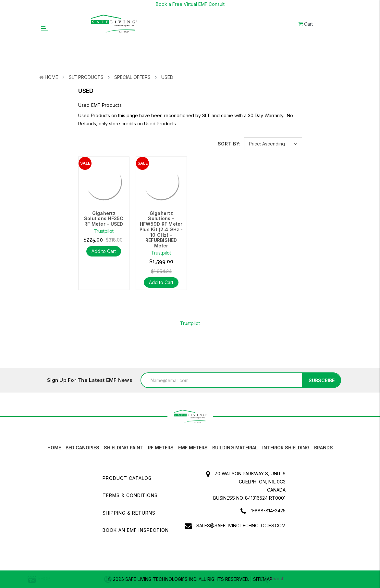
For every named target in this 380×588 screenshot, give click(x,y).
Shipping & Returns (129, 513)
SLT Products (86, 77)
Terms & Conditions (130, 495)
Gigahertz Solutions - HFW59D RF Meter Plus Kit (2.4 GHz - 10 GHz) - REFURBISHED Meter (161, 230)
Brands (324, 448)
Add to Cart (104, 251)
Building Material (235, 448)
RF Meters (161, 448)
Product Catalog (127, 478)
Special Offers (132, 77)
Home (51, 77)
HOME (54, 448)
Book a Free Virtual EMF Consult (190, 4)
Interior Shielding (286, 448)
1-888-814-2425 (268, 511)
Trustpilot (190, 323)
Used (167, 77)
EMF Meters (193, 448)
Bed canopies (82, 448)
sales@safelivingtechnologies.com (241, 525)
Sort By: (229, 144)
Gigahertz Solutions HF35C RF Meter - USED (104, 219)
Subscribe (322, 380)
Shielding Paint (124, 448)
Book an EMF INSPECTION (136, 530)
